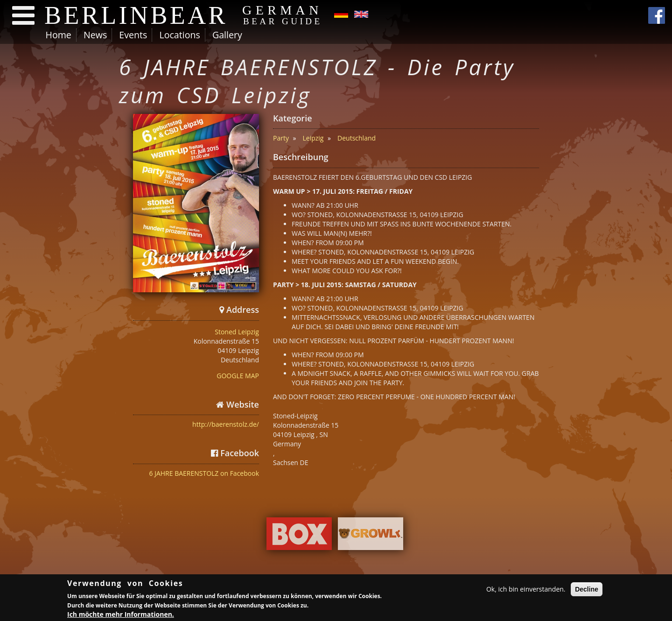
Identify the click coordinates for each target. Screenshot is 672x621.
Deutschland (357, 138)
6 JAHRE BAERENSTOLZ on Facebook (204, 473)
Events (133, 35)
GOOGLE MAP (238, 376)
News (95, 35)
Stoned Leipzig (237, 332)
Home (59, 35)
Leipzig (313, 138)
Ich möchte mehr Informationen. (121, 616)
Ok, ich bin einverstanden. (526, 590)
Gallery (227, 35)
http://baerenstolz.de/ (226, 424)
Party (281, 138)
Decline (587, 591)
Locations (179, 35)
